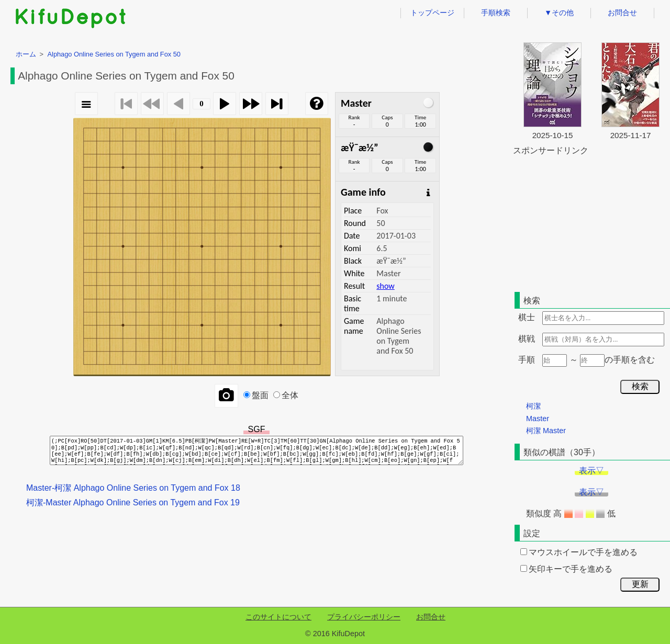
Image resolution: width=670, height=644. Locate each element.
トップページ (432, 13)
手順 (527, 360)
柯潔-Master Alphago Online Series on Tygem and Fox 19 (133, 502)
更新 (640, 584)
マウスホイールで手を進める (579, 552)
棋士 (527, 317)
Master (538, 419)
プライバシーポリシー (364, 617)
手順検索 (496, 13)
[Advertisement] (591, 222)
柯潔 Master (546, 431)
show (385, 286)
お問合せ (622, 13)
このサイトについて (278, 617)
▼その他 (559, 13)
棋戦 (527, 339)
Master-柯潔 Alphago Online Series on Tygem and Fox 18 (133, 488)
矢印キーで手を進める (566, 569)
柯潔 (533, 406)
